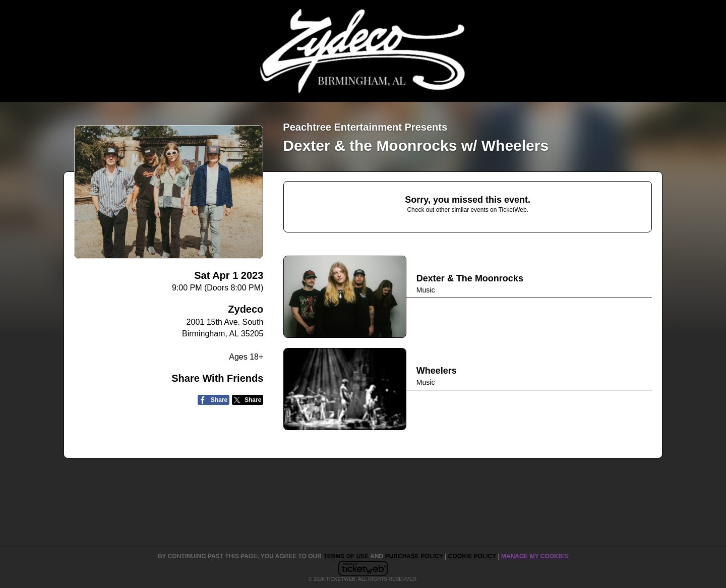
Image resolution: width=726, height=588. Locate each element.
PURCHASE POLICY (415, 556)
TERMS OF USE (347, 556)
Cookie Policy (473, 556)
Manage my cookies (535, 556)
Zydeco (246, 309)
